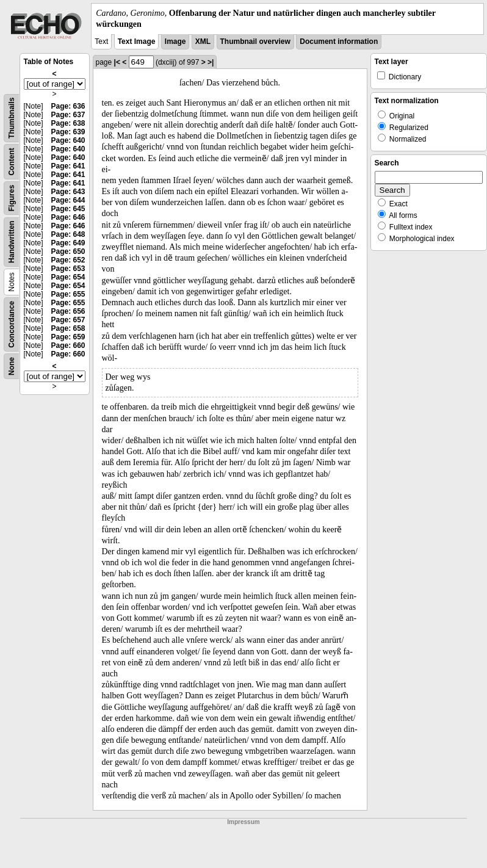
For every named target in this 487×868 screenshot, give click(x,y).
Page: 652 (68, 260)
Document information (339, 42)
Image (175, 42)
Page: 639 (68, 132)
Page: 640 (68, 140)
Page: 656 (68, 311)
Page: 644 (68, 200)
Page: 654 (68, 277)
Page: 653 (68, 269)
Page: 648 (68, 234)
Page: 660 (68, 345)
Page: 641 (68, 166)
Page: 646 (68, 217)
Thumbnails (12, 118)
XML (203, 42)
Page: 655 (68, 294)
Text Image (137, 42)
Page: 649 (68, 243)
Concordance (12, 324)
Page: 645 (68, 209)
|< (117, 62)
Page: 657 (68, 320)
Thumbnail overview (255, 42)
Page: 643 (68, 192)
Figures (12, 198)
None (12, 366)
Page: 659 (68, 337)
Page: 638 (68, 123)
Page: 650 (68, 251)
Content (12, 162)
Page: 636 (68, 106)
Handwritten (12, 242)
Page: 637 (68, 115)
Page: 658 (68, 328)
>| (211, 62)
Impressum (243, 822)
